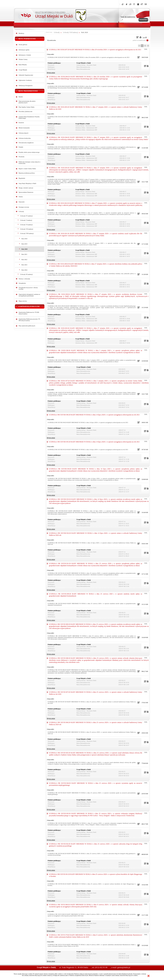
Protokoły (22, 157)
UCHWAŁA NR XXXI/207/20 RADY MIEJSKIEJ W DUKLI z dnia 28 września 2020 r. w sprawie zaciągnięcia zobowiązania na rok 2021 (95, 50)
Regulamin (22, 178)
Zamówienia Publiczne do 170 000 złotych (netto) (29, 313)
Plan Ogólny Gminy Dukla (27, 107)
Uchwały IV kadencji (26, 216)
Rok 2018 (24, 239)
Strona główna (23, 45)
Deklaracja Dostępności (26, 86)
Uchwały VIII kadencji (27, 233)
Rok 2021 (24, 254)
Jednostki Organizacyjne (26, 75)
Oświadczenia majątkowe (26, 143)
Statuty (21, 197)
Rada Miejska (23, 65)
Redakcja (21, 33)
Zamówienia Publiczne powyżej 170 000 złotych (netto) (29, 320)
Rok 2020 (24, 249)
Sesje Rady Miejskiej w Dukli (27, 183)
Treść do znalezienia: (128, 17)
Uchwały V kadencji (26, 220)
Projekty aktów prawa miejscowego (29, 152)
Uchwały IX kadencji (26, 274)
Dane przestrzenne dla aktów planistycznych (27, 102)
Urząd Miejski (23, 70)
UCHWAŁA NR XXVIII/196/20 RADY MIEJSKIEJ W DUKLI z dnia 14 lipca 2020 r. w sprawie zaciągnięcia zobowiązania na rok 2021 (94, 415)
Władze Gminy (23, 59)
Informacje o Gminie (25, 55)
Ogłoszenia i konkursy (25, 80)
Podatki (21, 147)
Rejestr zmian (51, 73)
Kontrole (21, 123)
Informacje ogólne (24, 50)
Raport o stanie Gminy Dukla (27, 169)
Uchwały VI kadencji (26, 225)
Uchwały (21, 211)
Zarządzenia (22, 283)
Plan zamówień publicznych (27, 326)
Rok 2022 (24, 260)
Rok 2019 (24, 244)
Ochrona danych (23, 133)
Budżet (21, 97)
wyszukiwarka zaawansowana (133, 23)
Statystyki (22, 202)
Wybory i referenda (24, 279)
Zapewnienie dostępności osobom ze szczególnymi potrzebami (29, 295)
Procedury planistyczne (26, 111)
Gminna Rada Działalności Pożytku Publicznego (29, 117)
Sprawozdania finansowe (26, 192)
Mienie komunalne (24, 128)
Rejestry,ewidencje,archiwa (27, 173)
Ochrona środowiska (25, 138)
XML (146, 49)
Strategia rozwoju (24, 207)
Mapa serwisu (23, 301)
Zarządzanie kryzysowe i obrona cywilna (28, 288)
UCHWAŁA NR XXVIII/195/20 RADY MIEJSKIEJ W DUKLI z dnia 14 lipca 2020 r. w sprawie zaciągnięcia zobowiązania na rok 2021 (94, 442)
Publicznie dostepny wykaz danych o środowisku (29, 163)
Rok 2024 (24, 270)
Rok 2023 (24, 265)
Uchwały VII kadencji (27, 229)
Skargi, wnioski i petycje (26, 188)
